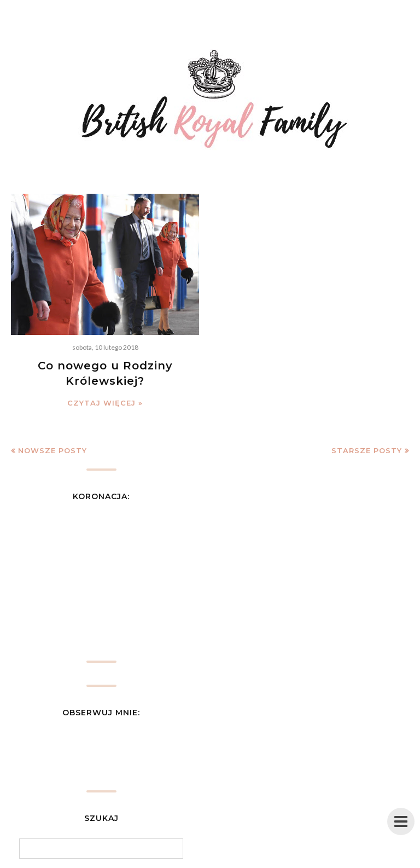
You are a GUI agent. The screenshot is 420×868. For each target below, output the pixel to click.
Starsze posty (367, 450)
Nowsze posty (52, 450)
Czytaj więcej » (105, 403)
